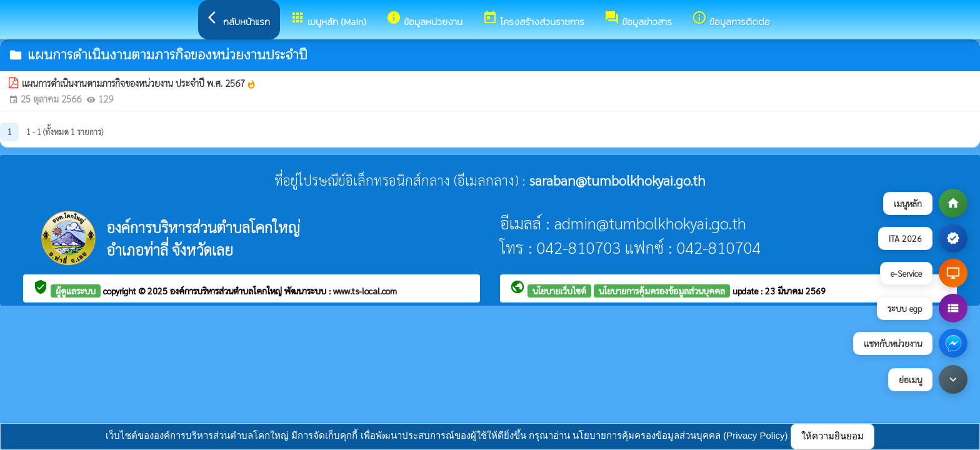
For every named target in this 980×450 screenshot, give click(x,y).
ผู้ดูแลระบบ (76, 291)
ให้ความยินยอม (832, 436)
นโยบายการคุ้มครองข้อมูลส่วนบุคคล (662, 291)
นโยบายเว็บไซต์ (559, 291)
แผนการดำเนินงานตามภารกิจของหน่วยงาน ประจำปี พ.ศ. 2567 (139, 83)
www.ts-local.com (365, 291)
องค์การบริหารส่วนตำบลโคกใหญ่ (227, 291)
